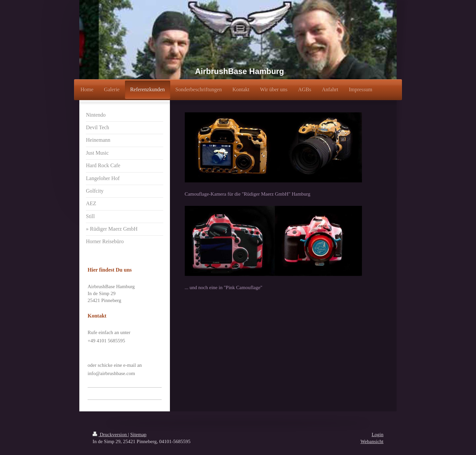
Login (377, 435)
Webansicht (372, 441)
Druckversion (110, 435)
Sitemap (138, 435)
